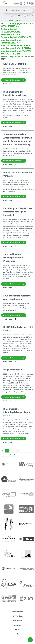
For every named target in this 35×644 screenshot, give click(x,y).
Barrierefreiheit (17, 612)
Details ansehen (10, 84)
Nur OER (30, 16)
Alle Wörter (17, 16)
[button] (30, 640)
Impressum (18, 625)
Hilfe (17, 634)
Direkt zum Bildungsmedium (14, 80)
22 (11, 455)
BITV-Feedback (17, 616)
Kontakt (18, 629)
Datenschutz (17, 621)
